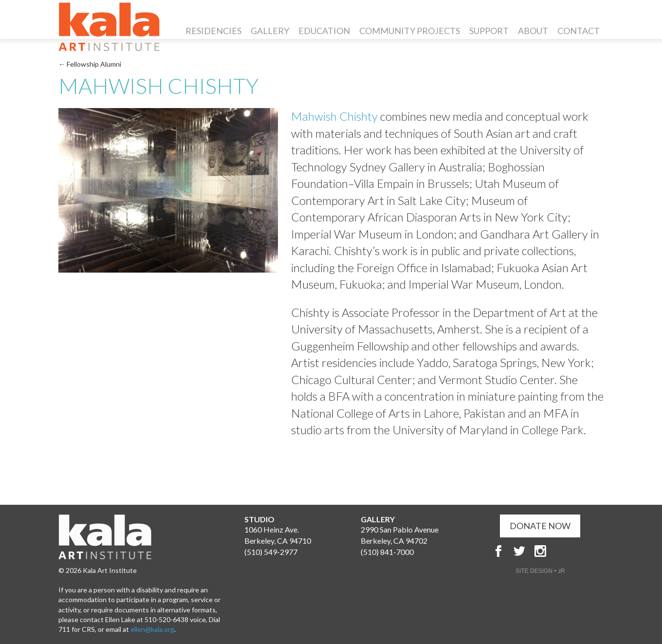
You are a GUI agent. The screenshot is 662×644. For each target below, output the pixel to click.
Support (489, 31)
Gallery (270, 31)
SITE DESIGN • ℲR (540, 571)
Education (324, 31)
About (533, 31)
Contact (579, 31)
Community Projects (410, 31)
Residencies (213, 31)
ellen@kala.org (152, 629)
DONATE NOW (540, 526)
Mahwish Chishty (336, 116)
